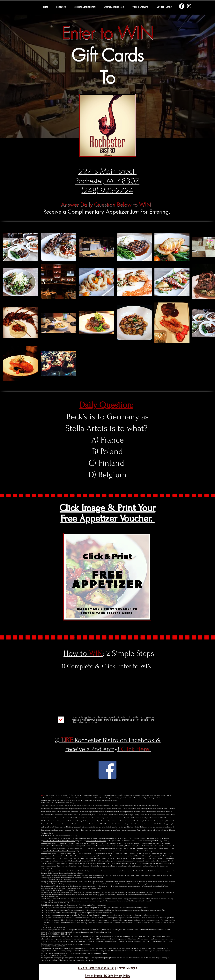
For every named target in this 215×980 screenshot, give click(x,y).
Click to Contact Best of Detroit (96, 968)
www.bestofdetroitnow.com (153, 875)
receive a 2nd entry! (108, 749)
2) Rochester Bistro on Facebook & (108, 740)
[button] (61, 7)
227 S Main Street (107, 171)
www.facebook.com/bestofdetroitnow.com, (55, 809)
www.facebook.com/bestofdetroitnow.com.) (96, 805)
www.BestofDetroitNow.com (73, 798)
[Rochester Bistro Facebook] (107, 770)
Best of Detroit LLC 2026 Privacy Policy (108, 976)
